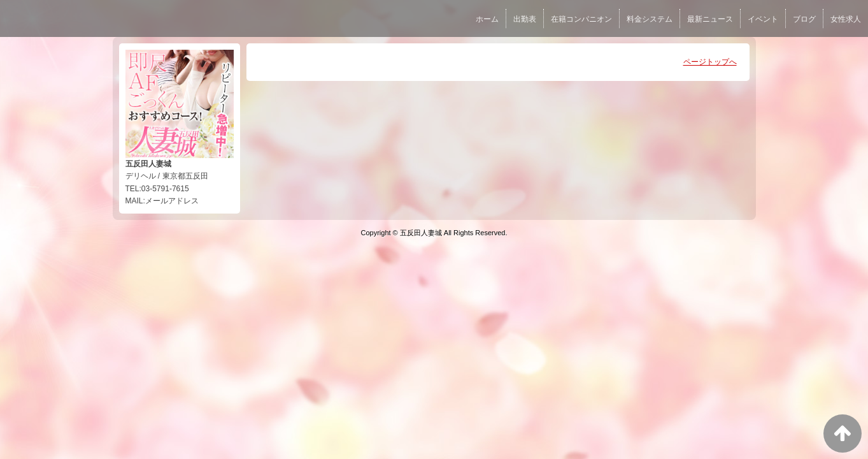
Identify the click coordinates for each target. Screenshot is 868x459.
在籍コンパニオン (581, 19)
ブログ (804, 19)
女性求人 (846, 19)
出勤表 (525, 19)
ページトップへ (710, 62)
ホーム (487, 19)
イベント (763, 19)
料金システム (650, 19)
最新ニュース (710, 19)
